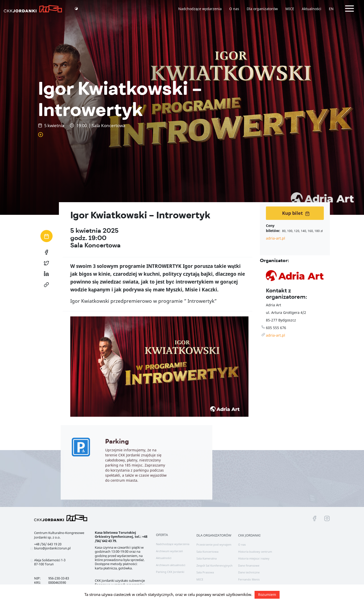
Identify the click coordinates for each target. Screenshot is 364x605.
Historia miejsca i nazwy (254, 558)
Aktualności (312, 9)
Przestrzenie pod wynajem (214, 544)
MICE (290, 9)
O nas (234, 9)
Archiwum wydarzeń (169, 551)
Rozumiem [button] (267, 595)
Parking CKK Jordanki (170, 572)
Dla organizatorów (262, 9)
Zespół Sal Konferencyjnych (214, 565)
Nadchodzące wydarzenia (200, 9)
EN (331, 9)
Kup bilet (296, 213)
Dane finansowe (249, 565)
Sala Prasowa (205, 572)
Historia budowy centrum (255, 552)
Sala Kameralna (207, 558)
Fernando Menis (249, 579)
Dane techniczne (249, 572)
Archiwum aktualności (171, 565)
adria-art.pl (276, 238)
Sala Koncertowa (207, 552)
